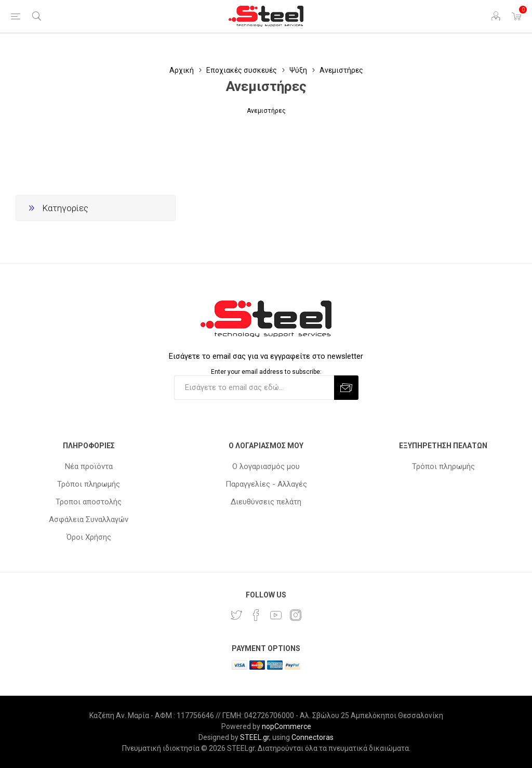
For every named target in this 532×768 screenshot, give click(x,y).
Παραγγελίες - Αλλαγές (266, 484)
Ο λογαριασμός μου (266, 466)
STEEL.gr (255, 737)
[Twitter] (236, 615)
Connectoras (312, 737)
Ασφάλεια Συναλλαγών (89, 519)
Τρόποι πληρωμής (89, 484)
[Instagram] (296, 615)
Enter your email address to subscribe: (266, 372)
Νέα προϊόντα (89, 466)
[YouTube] (276, 615)
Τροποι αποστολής (89, 502)
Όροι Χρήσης (89, 537)
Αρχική (182, 70)
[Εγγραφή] (254, 388)
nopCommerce (287, 726)
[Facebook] (256, 615)
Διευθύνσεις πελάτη (266, 502)
